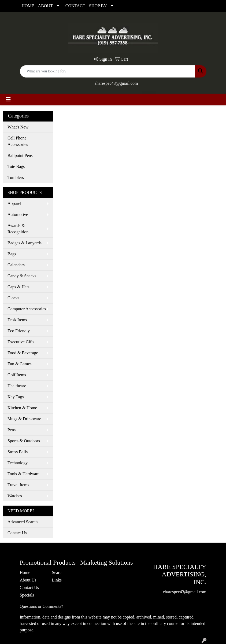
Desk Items (17, 320)
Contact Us (17, 533)
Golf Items (17, 375)
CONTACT (75, 6)
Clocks (13, 298)
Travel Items (18, 485)
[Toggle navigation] (8, 100)
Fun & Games (20, 364)
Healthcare (17, 386)
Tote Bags (16, 166)
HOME (28, 6)
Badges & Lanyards (25, 243)
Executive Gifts (21, 342)
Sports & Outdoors (24, 441)
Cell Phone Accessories (18, 141)
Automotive (18, 214)
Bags (12, 254)
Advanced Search (23, 522)
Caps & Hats (18, 287)
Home (25, 573)
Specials (27, 595)
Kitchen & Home (22, 408)
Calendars (16, 265)
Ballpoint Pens (20, 155)
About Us (28, 580)
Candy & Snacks (22, 276)
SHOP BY (98, 6)
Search (58, 573)
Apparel (14, 203)
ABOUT (45, 6)
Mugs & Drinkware (24, 419)
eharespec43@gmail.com (116, 83)
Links (57, 580)
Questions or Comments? (42, 606)
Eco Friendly (19, 331)
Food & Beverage (23, 353)
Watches (15, 496)
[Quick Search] (108, 71)
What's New (18, 127)
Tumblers (16, 177)
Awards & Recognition (18, 229)
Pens (12, 430)
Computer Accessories (27, 309)
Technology (18, 463)
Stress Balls (18, 452)
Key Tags (16, 397)
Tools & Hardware (23, 474)
